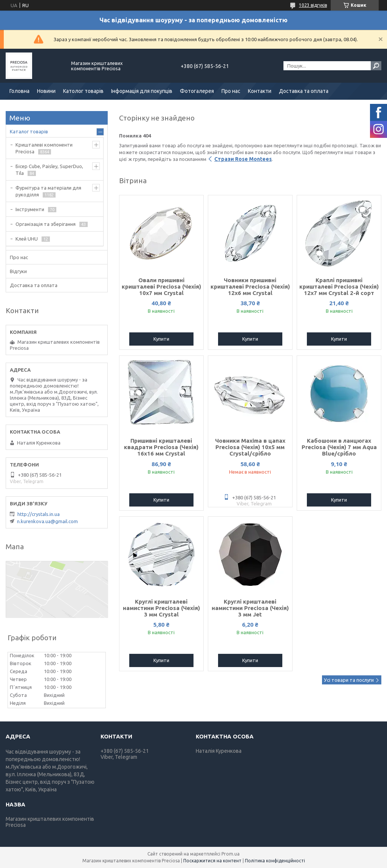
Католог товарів (83, 91)
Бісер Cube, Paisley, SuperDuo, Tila (49, 170)
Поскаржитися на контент (212, 861)
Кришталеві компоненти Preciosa (44, 148)
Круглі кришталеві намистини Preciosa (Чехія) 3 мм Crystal (161, 608)
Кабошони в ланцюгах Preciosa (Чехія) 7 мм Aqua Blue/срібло (339, 447)
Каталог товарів (29, 131)
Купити (161, 339)
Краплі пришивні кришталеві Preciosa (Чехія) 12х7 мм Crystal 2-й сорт (339, 287)
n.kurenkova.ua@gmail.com (47, 521)
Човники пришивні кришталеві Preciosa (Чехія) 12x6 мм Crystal (250, 287)
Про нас (231, 91)
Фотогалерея (197, 91)
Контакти (260, 91)
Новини (46, 91)
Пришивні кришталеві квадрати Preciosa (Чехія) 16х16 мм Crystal (161, 447)
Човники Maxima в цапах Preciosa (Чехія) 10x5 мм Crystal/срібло (250, 447)
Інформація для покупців (142, 91)
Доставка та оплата (304, 91)
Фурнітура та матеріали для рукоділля (48, 191)
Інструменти (30, 209)
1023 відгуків (313, 5)
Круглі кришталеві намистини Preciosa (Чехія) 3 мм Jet (250, 608)
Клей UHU (27, 239)
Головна (19, 91)
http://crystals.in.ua (39, 514)
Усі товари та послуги (349, 680)
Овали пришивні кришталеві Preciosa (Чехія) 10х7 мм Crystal (161, 287)
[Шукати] (376, 66)
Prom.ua (231, 854)
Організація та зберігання (46, 224)
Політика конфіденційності (275, 861)
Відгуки (18, 271)
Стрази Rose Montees (243, 159)
